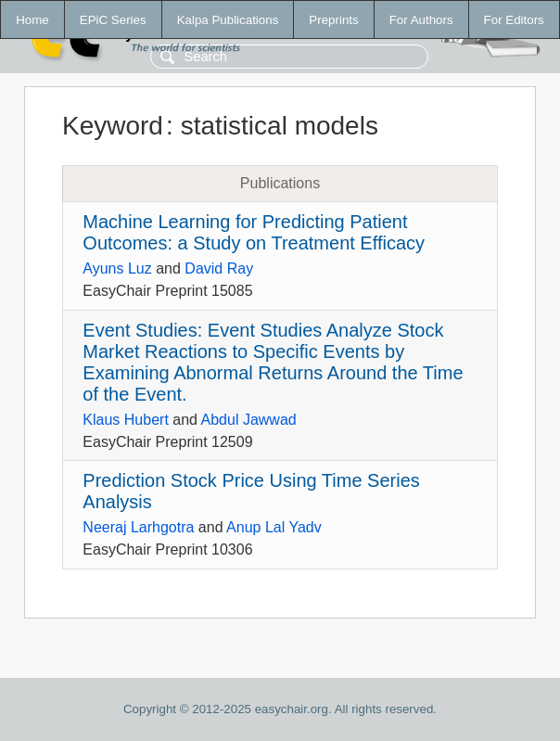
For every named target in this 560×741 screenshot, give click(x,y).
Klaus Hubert (126, 420)
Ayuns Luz (117, 268)
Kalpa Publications (228, 20)
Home (32, 20)
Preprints (333, 20)
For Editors (514, 20)
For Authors (421, 20)
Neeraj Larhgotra (138, 527)
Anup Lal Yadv (274, 527)
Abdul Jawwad (249, 420)
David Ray (219, 268)
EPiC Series (113, 20)
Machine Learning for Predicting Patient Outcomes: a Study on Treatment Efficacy (254, 232)
